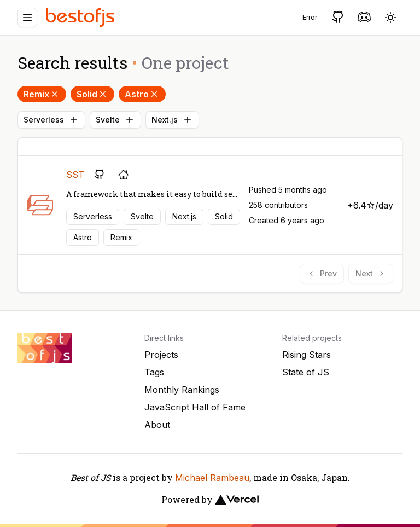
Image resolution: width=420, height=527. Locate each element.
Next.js (172, 120)
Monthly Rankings (182, 390)
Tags (154, 372)
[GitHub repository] (100, 175)
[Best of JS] (81, 17)
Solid (92, 94)
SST (75, 175)
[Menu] (27, 18)
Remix (42, 94)
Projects (161, 355)
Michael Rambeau (212, 478)
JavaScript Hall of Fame (195, 407)
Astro (142, 94)
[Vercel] (237, 500)
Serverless (51, 120)
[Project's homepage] (124, 175)
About (157, 425)
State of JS (306, 372)
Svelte (115, 120)
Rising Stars (307, 355)
